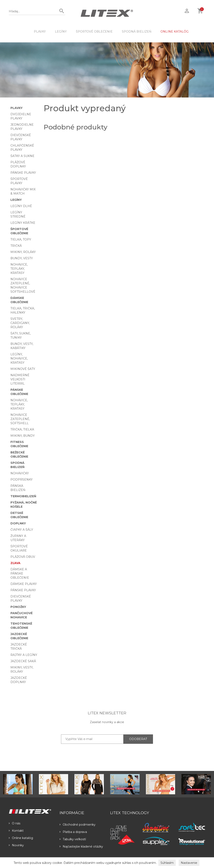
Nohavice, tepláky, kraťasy (19, 269)
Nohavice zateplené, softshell (20, 419)
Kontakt (16, 831)
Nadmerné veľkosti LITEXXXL (20, 379)
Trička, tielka (22, 429)
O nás (15, 823)
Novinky (16, 845)
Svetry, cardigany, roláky (20, 323)
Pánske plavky (23, 173)
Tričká (16, 246)
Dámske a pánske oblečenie (20, 573)
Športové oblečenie (94, 32)
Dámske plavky (24, 584)
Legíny (61, 32)
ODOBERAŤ (138, 739)
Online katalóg (21, 838)
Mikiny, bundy (23, 436)
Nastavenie (189, 863)
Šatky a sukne (22, 156)
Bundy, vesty (22, 258)
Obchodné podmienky (78, 825)
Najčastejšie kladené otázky (81, 846)
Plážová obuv (23, 557)
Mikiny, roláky (23, 252)
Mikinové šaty (23, 369)
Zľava (15, 563)
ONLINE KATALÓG (175, 32)
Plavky (40, 32)
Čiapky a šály (22, 530)
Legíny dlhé (21, 206)
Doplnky (18, 523)
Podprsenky (22, 480)
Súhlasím (167, 863)
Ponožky (18, 607)
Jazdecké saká (23, 661)
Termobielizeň (23, 496)
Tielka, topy (21, 239)
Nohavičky (20, 473)
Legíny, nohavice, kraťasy (19, 358)
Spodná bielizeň (137, 32)
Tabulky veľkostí (73, 839)
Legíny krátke (23, 223)
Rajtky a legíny (24, 655)
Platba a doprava (73, 832)
